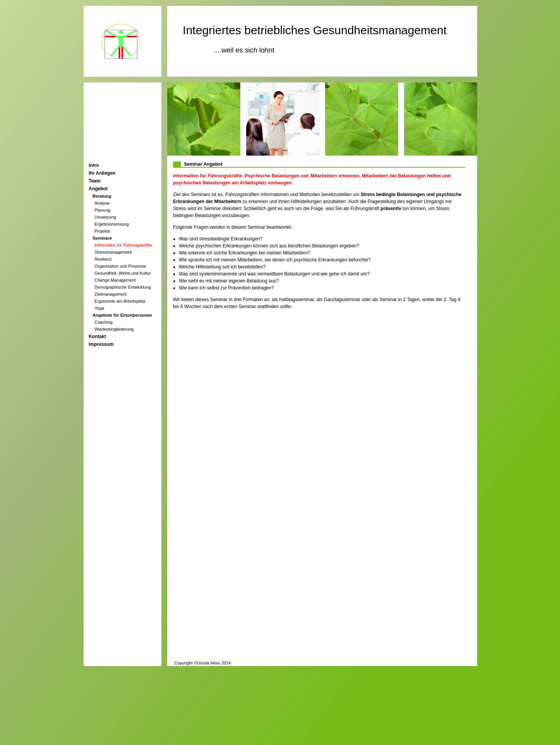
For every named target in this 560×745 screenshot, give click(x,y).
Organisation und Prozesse (120, 266)
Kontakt (97, 337)
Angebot (98, 189)
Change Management (115, 280)
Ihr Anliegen (102, 173)
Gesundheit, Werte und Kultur (123, 273)
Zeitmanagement (111, 294)
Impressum (101, 344)
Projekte (102, 231)
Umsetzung (105, 217)
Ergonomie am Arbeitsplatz (120, 301)
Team (94, 181)
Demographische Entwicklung (123, 287)
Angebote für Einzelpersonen (122, 315)
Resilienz (103, 259)
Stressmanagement (113, 252)
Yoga (99, 308)
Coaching (103, 322)
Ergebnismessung (112, 224)
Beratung (102, 196)
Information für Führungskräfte (123, 245)
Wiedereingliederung (114, 329)
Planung (102, 210)
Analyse (102, 203)
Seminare (102, 238)
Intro (94, 165)
